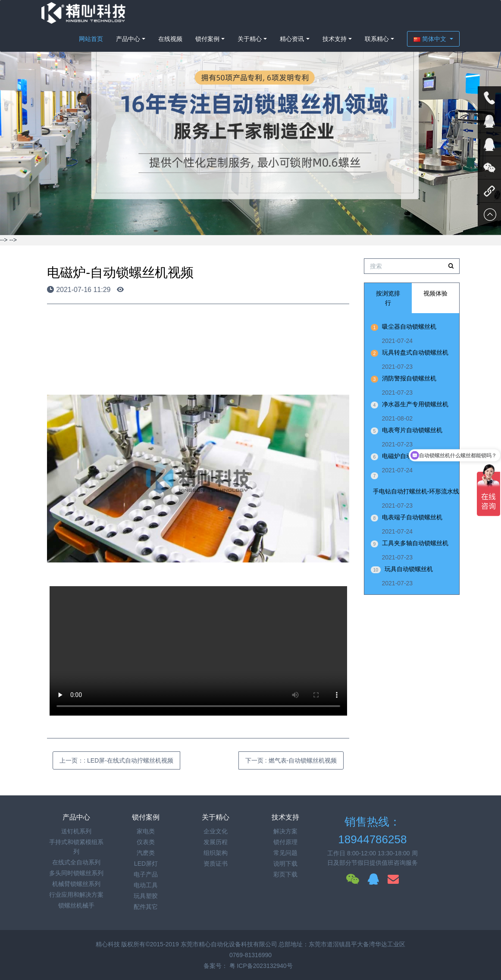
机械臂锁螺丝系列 (76, 884)
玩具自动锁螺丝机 (409, 569)
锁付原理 (285, 842)
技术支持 (335, 39)
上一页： (116, 760)
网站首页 (91, 39)
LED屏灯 (146, 864)
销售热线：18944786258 (372, 831)
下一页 (291, 760)
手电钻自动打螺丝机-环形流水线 (416, 491)
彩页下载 (285, 874)
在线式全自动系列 (76, 862)
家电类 (146, 831)
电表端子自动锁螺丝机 (412, 517)
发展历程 (216, 842)
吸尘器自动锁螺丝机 (409, 327)
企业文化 (216, 831)
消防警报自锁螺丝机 (409, 378)
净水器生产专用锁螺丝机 (415, 404)
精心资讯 (292, 39)
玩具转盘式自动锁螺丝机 (415, 352)
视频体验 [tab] (435, 293)
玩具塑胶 (146, 896)
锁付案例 (207, 39)
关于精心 (250, 39)
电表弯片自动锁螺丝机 (412, 430)
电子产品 (146, 874)
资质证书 (216, 864)
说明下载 (285, 864)
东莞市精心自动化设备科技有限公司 (229, 944)
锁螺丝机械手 (76, 905)
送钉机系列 (76, 831)
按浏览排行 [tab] (388, 298)
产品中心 (128, 39)
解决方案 (285, 831)
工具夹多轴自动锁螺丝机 (415, 543)
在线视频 (170, 39)
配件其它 (146, 907)
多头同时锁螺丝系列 (76, 873)
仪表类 (146, 842)
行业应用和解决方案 (76, 895)
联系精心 (377, 39)
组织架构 (216, 853)
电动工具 (146, 885)
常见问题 (285, 853)
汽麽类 (146, 853)
